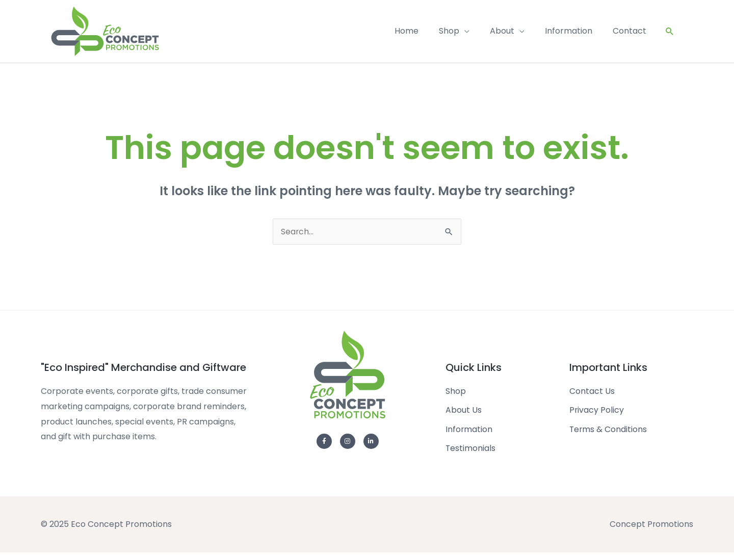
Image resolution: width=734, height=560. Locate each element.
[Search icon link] (670, 35)
